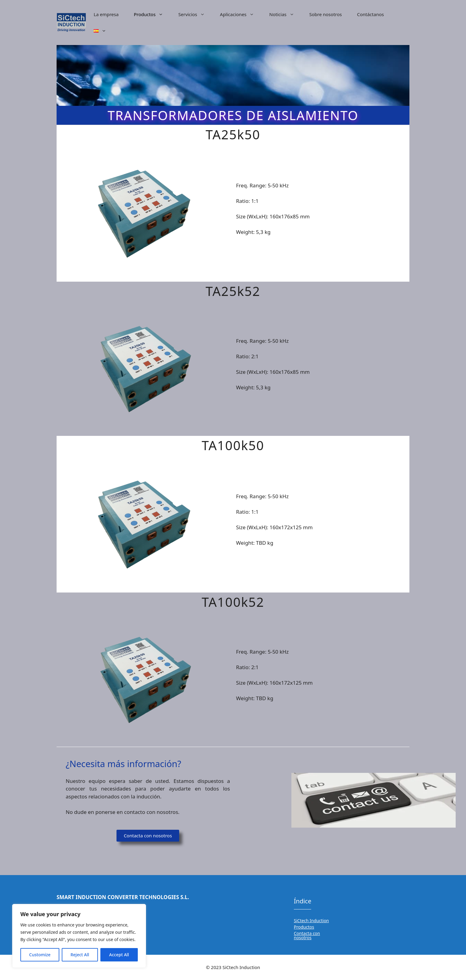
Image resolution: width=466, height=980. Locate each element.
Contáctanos (370, 14)
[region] (79, 936)
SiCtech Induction (311, 921)
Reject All (80, 955)
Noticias (285, 14)
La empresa (106, 14)
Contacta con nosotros (307, 935)
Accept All (119, 955)
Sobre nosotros (326, 14)
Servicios (195, 14)
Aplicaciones (241, 14)
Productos (152, 14)
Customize (40, 955)
